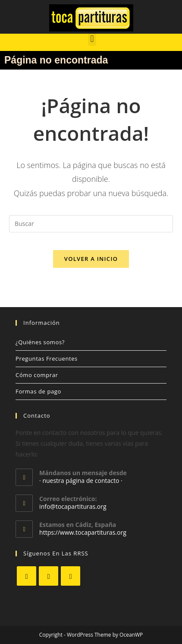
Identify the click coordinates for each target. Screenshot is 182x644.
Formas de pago (38, 391)
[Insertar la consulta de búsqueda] (91, 224)
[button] (92, 39)
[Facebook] (49, 576)
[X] (27, 576)
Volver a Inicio (91, 259)
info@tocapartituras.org (73, 506)
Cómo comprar (37, 375)
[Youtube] (71, 576)
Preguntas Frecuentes (47, 358)
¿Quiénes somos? (40, 342)
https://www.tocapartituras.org (83, 532)
